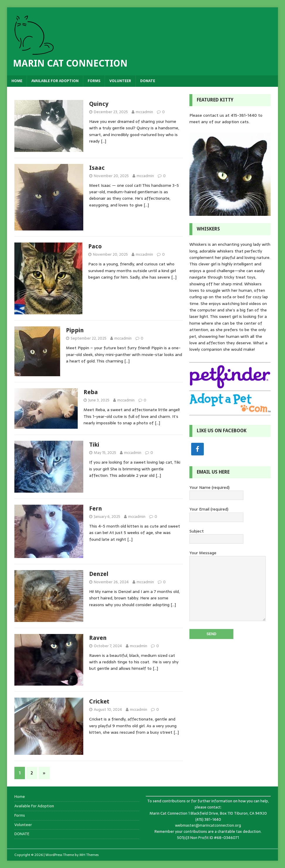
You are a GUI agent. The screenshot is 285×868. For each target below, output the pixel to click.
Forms (94, 81)
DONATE (148, 81)
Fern (96, 508)
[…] (104, 141)
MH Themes (89, 855)
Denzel (99, 574)
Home (17, 81)
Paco (95, 246)
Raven (98, 638)
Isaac (97, 168)
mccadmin (144, 112)
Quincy (99, 104)
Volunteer (120, 81)
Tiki (94, 445)
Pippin (75, 330)
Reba (91, 392)
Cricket (99, 701)
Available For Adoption (55, 81)
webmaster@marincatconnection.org (208, 825)
